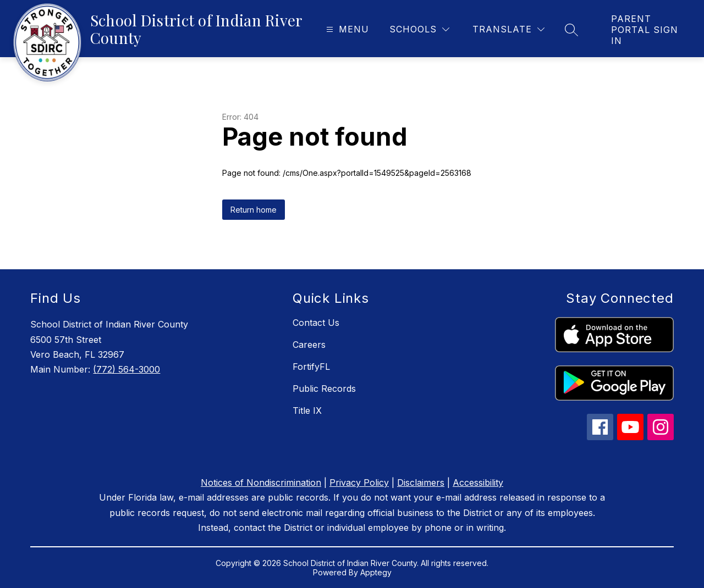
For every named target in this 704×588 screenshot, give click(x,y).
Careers (309, 345)
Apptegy (376, 572)
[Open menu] (346, 29)
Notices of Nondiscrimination (261, 482)
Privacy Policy (359, 482)
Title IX (307, 411)
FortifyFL (311, 367)
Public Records (324, 389)
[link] (647, 30)
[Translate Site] (508, 29)
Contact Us (316, 323)
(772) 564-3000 (127, 369)
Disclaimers (421, 482)
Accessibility (478, 482)
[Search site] (571, 30)
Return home (254, 210)
